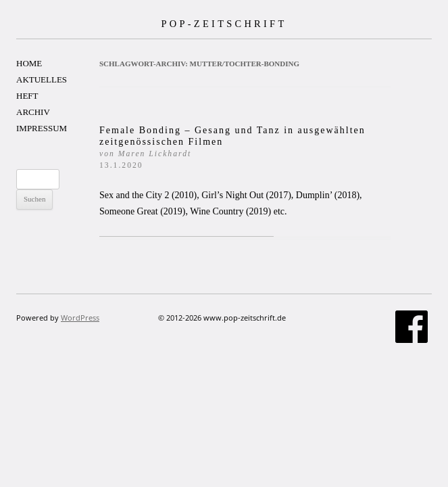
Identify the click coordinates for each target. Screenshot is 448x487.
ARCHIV (33, 112)
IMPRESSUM (42, 128)
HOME (29, 63)
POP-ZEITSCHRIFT (224, 24)
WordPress (80, 318)
